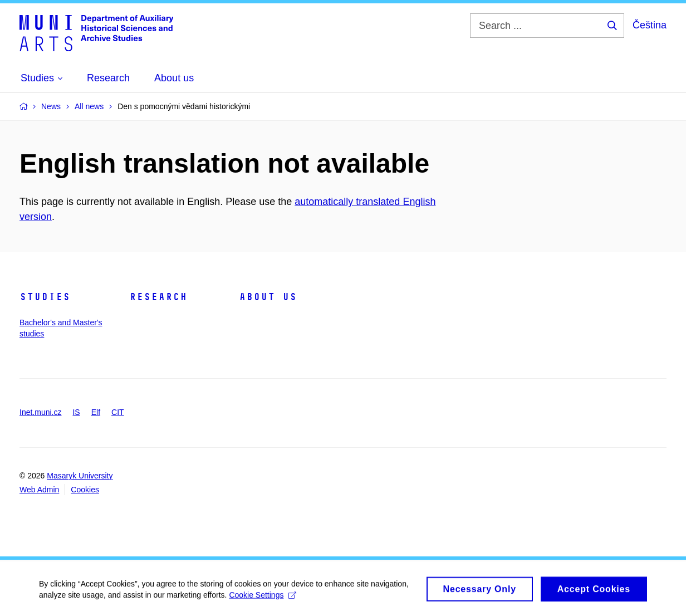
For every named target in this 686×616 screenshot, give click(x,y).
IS (76, 412)
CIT (118, 412)
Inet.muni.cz (40, 412)
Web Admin (39, 490)
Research (158, 297)
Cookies (85, 490)
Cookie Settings (263, 597)
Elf (96, 412)
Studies (45, 297)
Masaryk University (80, 476)
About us (268, 297)
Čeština (650, 25)
